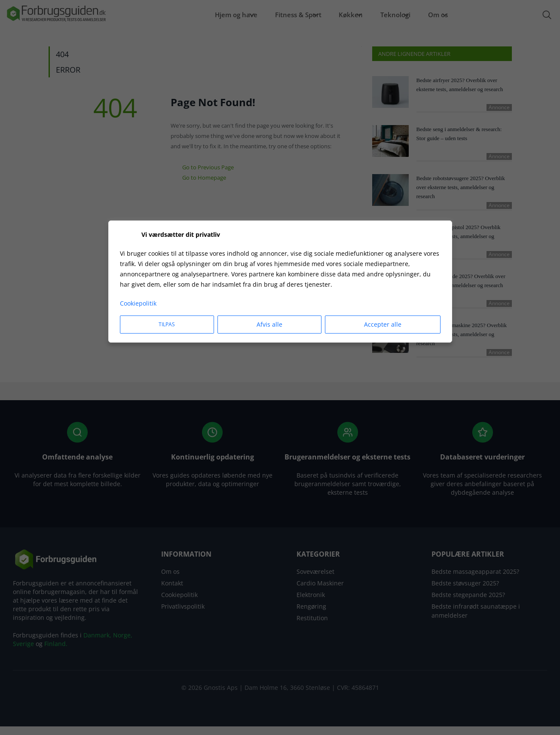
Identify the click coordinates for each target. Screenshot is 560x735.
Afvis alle (269, 324)
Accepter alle (383, 324)
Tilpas (167, 324)
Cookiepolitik (138, 303)
